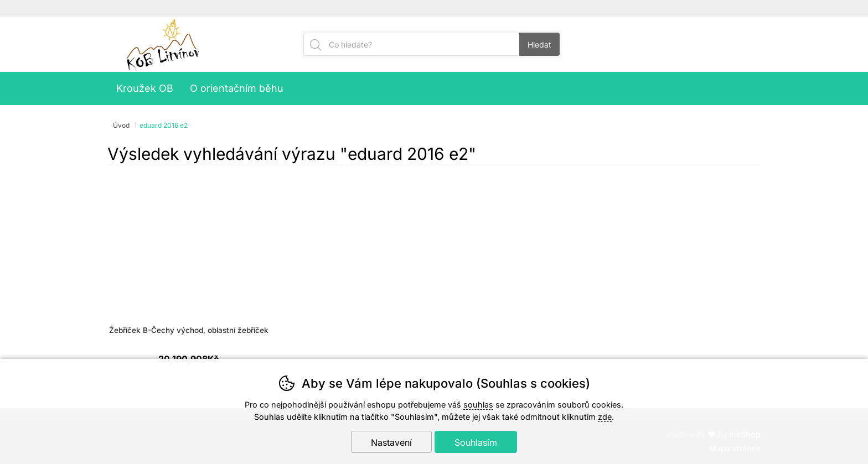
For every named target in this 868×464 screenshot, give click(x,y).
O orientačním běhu (237, 88)
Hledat (539, 45)
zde (605, 417)
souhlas (478, 405)
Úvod (121, 125)
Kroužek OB (145, 88)
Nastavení (391, 442)
